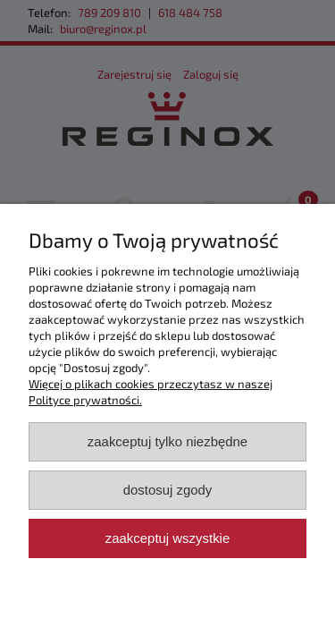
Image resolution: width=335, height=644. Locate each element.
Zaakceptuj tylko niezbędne (167, 441)
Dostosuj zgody (168, 490)
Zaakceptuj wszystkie (167, 538)
